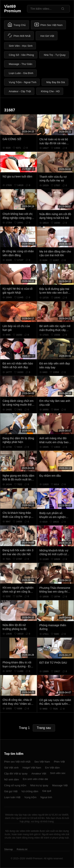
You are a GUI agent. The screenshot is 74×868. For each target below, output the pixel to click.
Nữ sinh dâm (12, 779)
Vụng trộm (30, 797)
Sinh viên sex (58, 773)
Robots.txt (22, 849)
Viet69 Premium (13, 9)
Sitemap (8, 849)
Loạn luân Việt (12, 797)
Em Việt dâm (52, 768)
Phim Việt (59, 762)
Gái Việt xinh (11, 768)
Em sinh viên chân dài (35, 779)
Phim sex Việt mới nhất (17, 762)
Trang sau (44, 728)
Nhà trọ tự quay (39, 785)
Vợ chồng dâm (30, 791)
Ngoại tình (46, 797)
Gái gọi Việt (11, 791)
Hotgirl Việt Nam (32, 768)
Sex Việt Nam (42, 762)
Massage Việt (60, 785)
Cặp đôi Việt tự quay (16, 774)
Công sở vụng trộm (15, 785)
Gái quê (47, 791)
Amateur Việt (39, 774)
